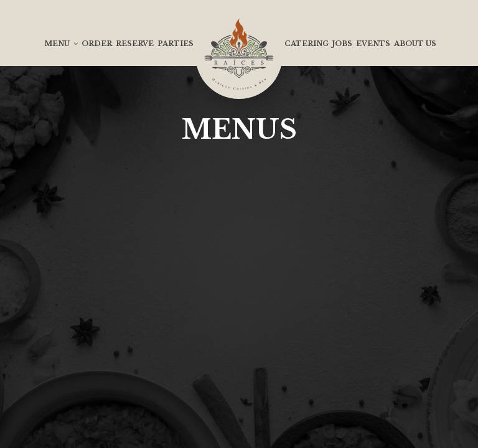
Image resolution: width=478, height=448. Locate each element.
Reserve (135, 44)
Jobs (342, 44)
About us (415, 44)
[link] (239, 54)
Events (373, 44)
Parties (176, 44)
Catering (307, 44)
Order (97, 44)
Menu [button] (61, 44)
